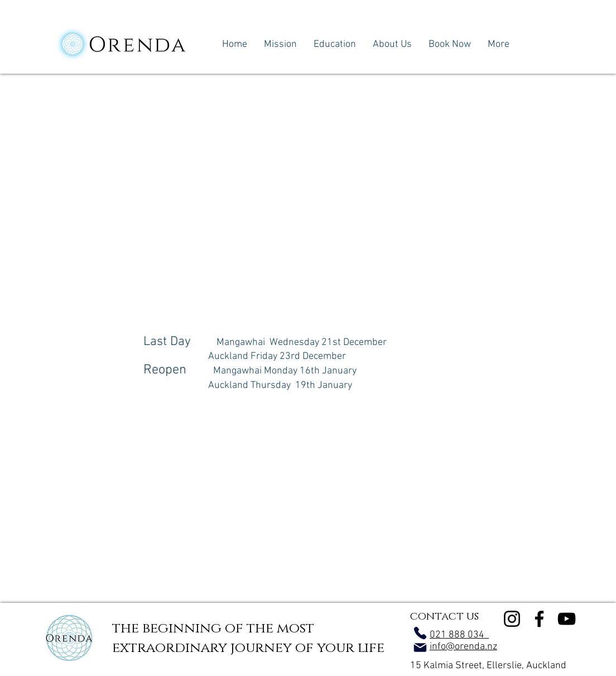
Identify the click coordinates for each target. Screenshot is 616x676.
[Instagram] (512, 619)
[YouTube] (567, 619)
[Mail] (420, 648)
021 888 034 (459, 635)
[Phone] (420, 633)
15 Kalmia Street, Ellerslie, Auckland (488, 666)
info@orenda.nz (463, 647)
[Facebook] (539, 619)
